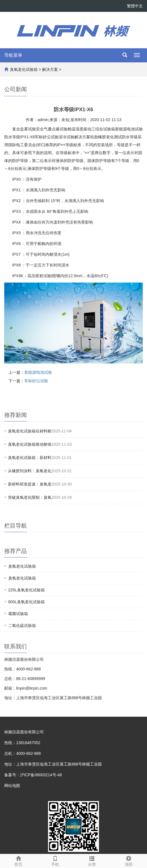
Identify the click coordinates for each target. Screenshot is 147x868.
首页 (18, 860)
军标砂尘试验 (36, 381)
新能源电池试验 (38, 372)
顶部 (129, 860)
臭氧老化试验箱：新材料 (30, 458)
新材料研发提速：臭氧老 (30, 484)
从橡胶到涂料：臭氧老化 (30, 471)
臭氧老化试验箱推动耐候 (30, 444)
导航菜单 (13, 55)
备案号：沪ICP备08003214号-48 (33, 775)
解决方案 (50, 69)
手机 (55, 860)
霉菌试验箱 (18, 614)
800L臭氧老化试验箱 (26, 602)
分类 (92, 860)
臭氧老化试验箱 (24, 69)
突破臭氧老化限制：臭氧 (30, 497)
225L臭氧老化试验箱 (26, 590)
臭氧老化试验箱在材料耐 (30, 431)
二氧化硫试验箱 (22, 626)
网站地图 (12, 786)
